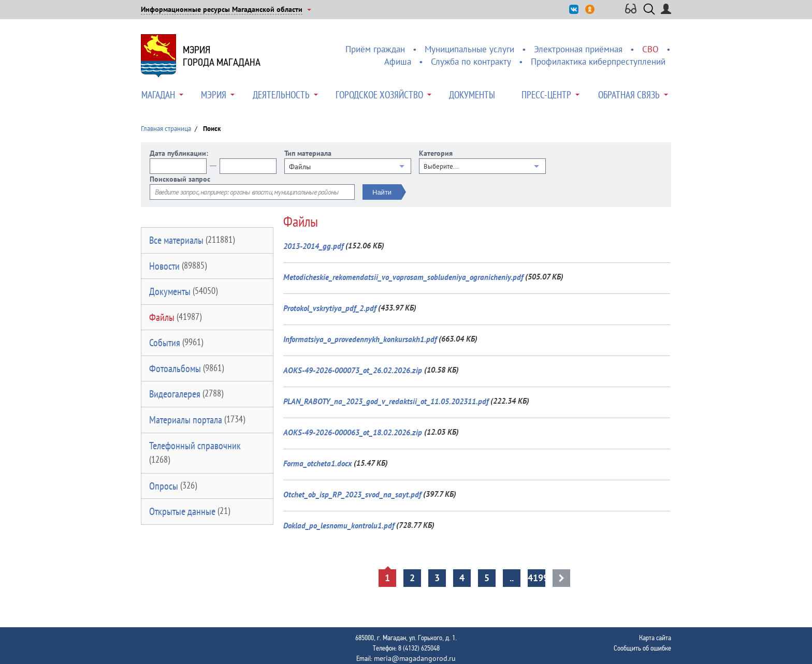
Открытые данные (190, 511)
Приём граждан (375, 49)
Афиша (398, 62)
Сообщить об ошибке (642, 648)
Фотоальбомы (186, 368)
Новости (178, 266)
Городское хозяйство (379, 95)
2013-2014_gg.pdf (313, 246)
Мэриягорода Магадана (222, 56)
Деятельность (281, 95)
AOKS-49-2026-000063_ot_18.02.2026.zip (353, 432)
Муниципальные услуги (469, 49)
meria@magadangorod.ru (415, 658)
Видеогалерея (186, 394)
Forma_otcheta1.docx (317, 463)
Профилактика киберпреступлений (598, 62)
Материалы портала (197, 420)
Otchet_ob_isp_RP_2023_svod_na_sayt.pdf (352, 495)
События (176, 343)
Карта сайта (655, 638)
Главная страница (166, 129)
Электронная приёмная (578, 49)
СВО (650, 49)
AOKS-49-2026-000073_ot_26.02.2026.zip (353, 370)
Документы (472, 95)
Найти (382, 192)
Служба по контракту (471, 62)
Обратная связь (629, 95)
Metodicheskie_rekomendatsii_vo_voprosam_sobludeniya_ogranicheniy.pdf (403, 277)
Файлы (175, 317)
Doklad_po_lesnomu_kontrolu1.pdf (339, 526)
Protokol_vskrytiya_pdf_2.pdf (330, 308)
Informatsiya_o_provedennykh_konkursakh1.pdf (360, 339)
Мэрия (214, 95)
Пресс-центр (546, 95)
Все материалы (192, 240)
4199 (536, 578)
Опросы (173, 486)
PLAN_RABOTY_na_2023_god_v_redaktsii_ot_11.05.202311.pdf (386, 401)
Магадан (158, 95)
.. (512, 578)
